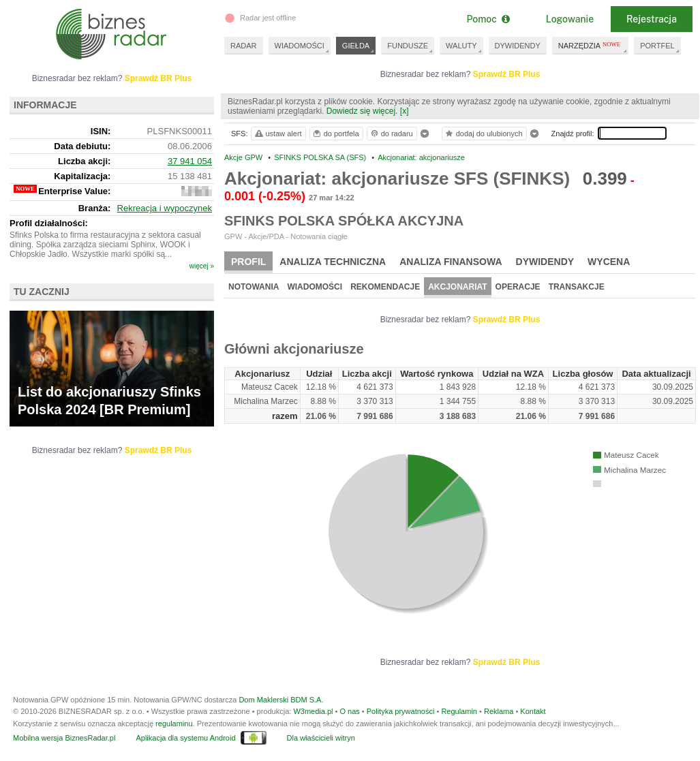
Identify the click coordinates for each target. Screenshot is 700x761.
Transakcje (577, 287)
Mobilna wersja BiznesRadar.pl (64, 738)
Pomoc (488, 19)
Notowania (254, 287)
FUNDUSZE (408, 46)
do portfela (335, 134)
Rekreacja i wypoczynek (165, 208)
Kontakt (533, 711)
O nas (349, 711)
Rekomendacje (385, 287)
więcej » (202, 266)
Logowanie (570, 19)
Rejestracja (652, 19)
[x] (405, 111)
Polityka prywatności (401, 711)
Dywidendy (545, 262)
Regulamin (459, 711)
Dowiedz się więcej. (362, 111)
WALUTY (461, 46)
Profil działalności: (49, 223)
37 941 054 (190, 161)
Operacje (518, 287)
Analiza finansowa (451, 262)
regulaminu (174, 724)
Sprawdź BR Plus (507, 74)
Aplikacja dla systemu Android (185, 738)
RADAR (244, 46)
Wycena (609, 262)
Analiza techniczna (333, 262)
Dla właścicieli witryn (321, 738)
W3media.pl (313, 711)
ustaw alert (278, 134)
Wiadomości (315, 287)
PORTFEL (657, 46)
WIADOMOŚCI (300, 46)
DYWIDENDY (518, 46)
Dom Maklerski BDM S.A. (281, 700)
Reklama (499, 711)
